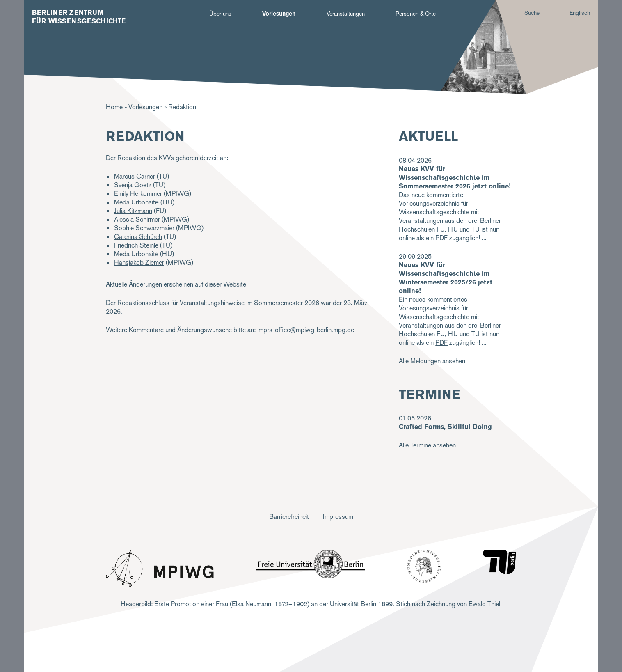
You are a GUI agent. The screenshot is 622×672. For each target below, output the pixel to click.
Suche (532, 13)
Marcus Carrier (135, 176)
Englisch (580, 13)
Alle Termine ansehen (427, 445)
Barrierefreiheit (289, 517)
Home (114, 107)
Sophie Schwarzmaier (144, 228)
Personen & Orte (416, 14)
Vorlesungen (279, 14)
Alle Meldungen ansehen (432, 361)
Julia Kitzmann (133, 211)
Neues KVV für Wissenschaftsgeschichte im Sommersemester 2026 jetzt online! (455, 178)
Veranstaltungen (346, 14)
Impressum (338, 517)
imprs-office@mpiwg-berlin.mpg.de (306, 330)
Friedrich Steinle (136, 245)
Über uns (220, 14)
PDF (441, 238)
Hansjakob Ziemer (139, 263)
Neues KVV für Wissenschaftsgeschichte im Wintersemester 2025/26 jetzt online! (446, 278)
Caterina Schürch (138, 237)
